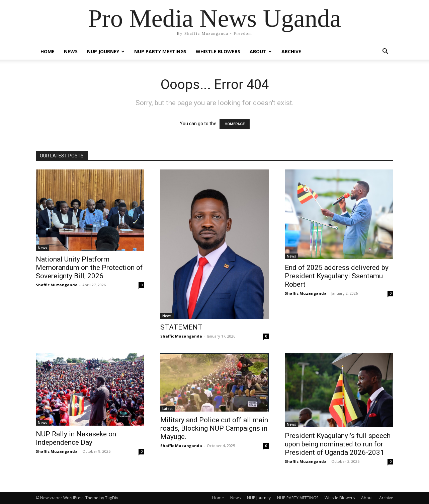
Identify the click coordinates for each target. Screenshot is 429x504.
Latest (167, 409)
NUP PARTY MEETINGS (160, 51)
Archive (291, 51)
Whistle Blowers (218, 51)
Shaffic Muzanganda (57, 285)
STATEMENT (181, 327)
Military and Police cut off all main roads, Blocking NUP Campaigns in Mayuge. (214, 428)
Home (48, 51)
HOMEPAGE (235, 124)
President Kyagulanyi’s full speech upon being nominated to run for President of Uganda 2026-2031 (338, 444)
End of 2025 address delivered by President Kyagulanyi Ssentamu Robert (337, 276)
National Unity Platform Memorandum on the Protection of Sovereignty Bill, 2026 (89, 268)
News (71, 51)
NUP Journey (106, 51)
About (261, 51)
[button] (385, 52)
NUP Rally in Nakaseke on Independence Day (76, 438)
